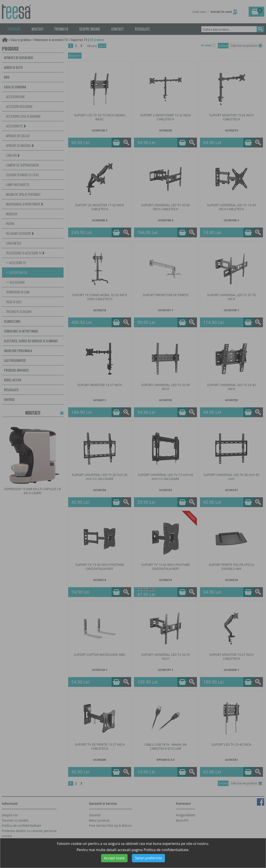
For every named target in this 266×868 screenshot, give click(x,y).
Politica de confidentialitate (166, 850)
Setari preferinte (148, 858)
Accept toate (114, 858)
